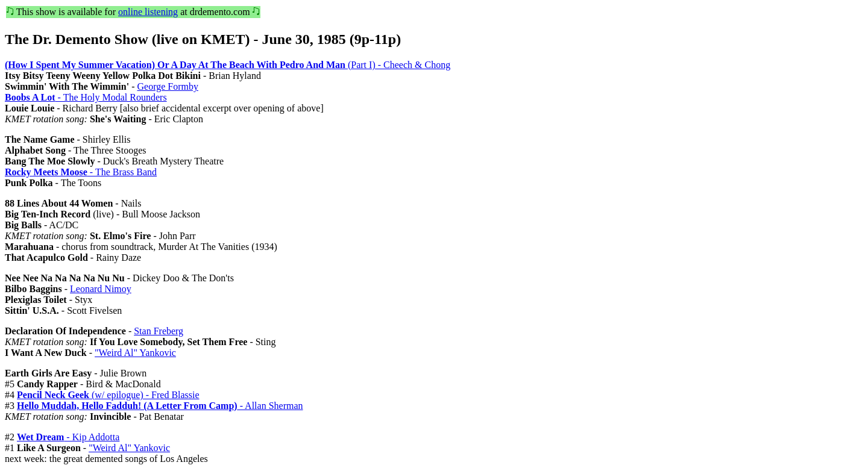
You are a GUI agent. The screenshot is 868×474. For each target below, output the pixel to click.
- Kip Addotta (68, 437)
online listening (148, 12)
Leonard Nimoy (101, 289)
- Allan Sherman (160, 406)
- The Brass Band (81, 172)
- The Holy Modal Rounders (86, 97)
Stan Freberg (159, 331)
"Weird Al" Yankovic (135, 353)
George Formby (167, 86)
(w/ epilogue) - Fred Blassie (108, 395)
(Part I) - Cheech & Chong (228, 65)
